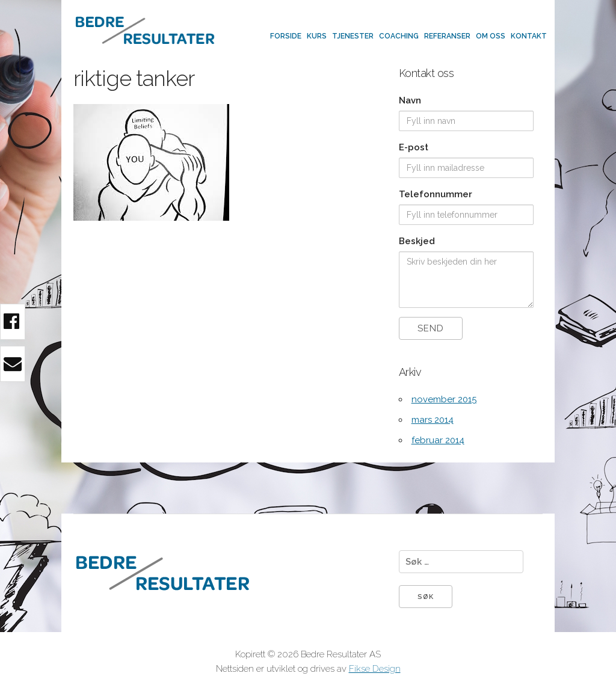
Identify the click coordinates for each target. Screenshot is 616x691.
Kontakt (529, 36)
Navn (410, 100)
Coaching (399, 36)
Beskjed (417, 241)
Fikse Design (375, 669)
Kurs (317, 36)
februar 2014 (438, 440)
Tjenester (353, 36)
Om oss (491, 36)
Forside (286, 36)
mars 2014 (433, 420)
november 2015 (444, 399)
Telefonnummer (436, 194)
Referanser (447, 36)
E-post (414, 147)
